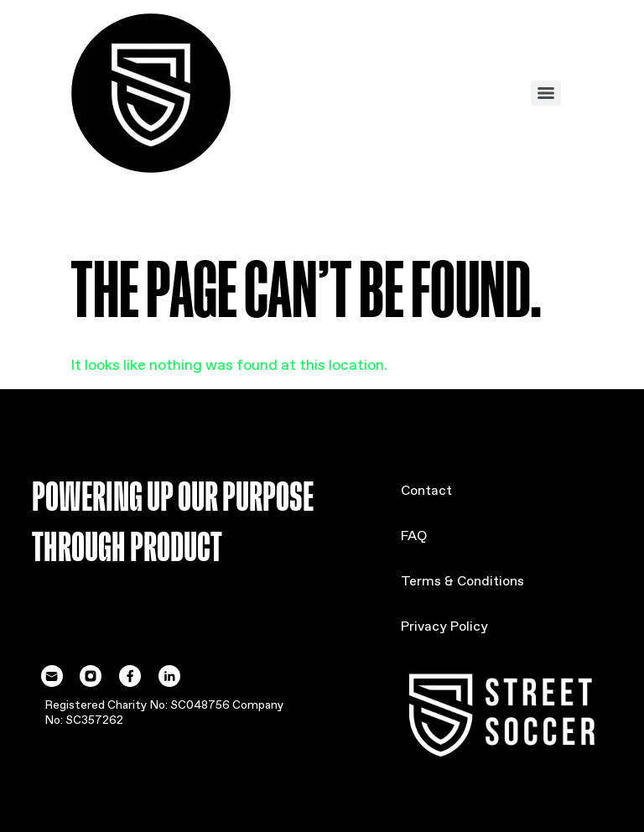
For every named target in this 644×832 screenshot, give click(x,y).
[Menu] (546, 93)
